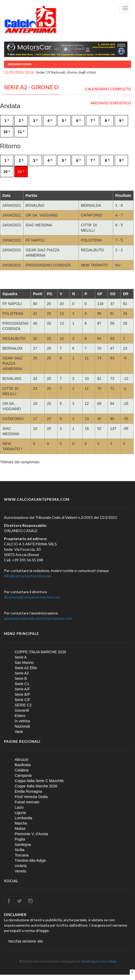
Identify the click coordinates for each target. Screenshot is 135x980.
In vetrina (22, 721)
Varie (19, 732)
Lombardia (23, 818)
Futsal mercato (27, 802)
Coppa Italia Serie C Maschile (39, 781)
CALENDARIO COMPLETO (108, 89)
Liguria (20, 813)
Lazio (19, 807)
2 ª (21, 121)
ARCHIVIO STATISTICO (111, 103)
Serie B (21, 678)
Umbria (21, 866)
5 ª (64, 121)
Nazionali (22, 726)
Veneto (21, 871)
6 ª (78, 121)
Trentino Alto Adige (30, 860)
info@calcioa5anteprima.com (28, 576)
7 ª (93, 121)
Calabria (22, 770)
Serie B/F (22, 694)
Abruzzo (21, 760)
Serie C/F (23, 700)
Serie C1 (22, 684)
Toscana (22, 855)
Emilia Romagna (28, 791)
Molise (20, 829)
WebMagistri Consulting (99, 961)
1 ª (7, 121)
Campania (23, 775)
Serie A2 (22, 673)
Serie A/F (22, 689)
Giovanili (22, 710)
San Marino (24, 663)
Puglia (20, 839)
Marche (21, 823)
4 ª (50, 121)
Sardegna (23, 845)
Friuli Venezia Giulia (31, 797)
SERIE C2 (23, 705)
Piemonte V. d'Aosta (31, 834)
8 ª (107, 121)
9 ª (122, 121)
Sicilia (20, 850)
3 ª (35, 121)
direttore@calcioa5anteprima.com (32, 597)
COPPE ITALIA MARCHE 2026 (40, 652)
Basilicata (23, 765)
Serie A (21, 657)
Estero (20, 716)
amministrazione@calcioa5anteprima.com (38, 618)
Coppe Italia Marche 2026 (36, 786)
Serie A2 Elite (26, 668)
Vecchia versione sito (26, 941)
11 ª (21, 132)
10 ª (7, 132)
